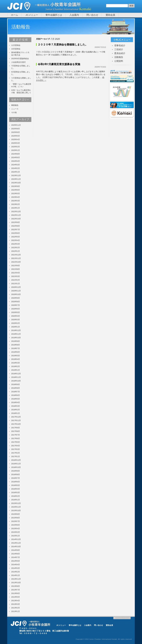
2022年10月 (16, 219)
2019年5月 (16, 356)
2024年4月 (16, 161)
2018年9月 (16, 384)
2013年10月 (16, 583)
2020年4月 (16, 316)
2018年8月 (16, 388)
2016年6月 (16, 482)
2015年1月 (16, 536)
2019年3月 (16, 363)
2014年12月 (16, 539)
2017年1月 (16, 456)
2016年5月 (16, 485)
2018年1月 (16, 413)
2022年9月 (16, 222)
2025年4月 (16, 139)
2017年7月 (16, 435)
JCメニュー (32, 15)
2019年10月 (16, 338)
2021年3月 (16, 276)
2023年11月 (16, 179)
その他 (14, 112)
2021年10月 (16, 262)
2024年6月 (16, 157)
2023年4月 (16, 197)
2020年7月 (16, 305)
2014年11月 (16, 543)
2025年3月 (16, 143)
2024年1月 (16, 172)
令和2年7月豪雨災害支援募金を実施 (59, 64)
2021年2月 (16, 280)
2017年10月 (16, 424)
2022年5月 (16, 237)
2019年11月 (16, 334)
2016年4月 (16, 489)
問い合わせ (92, 15)
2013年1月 (16, 611)
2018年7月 (16, 392)
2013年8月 (16, 586)
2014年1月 (16, 575)
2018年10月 (16, 381)
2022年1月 (16, 251)
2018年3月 (16, 406)
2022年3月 (16, 244)
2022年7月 (16, 230)
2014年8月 (16, 554)
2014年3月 (16, 568)
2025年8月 (16, 129)
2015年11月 (16, 507)
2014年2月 (16, 572)
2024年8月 (16, 154)
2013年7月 (16, 590)
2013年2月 (16, 608)
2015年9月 (16, 514)
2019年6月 (16, 352)
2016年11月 (16, 464)
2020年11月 (16, 291)
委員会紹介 (120, 53)
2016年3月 (16, 492)
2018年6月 (16, 395)
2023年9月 (16, 186)
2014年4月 (16, 565)
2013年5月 (16, 597)
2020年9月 (16, 298)
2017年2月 (16, 453)
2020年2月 (16, 323)
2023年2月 (16, 204)
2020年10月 (16, 294)
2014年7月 (16, 557)
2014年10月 (16, 547)
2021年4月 (16, 273)
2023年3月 (16, 201)
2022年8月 (16, 226)
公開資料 (119, 61)
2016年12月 (16, 460)
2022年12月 (16, 212)
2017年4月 (16, 446)
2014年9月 (16, 550)
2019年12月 (16, 330)
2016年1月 (16, 500)
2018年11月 (16, 377)
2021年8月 (16, 269)
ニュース (15, 109)
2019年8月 (16, 345)
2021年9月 (16, 266)
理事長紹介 (120, 46)
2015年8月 (16, 518)
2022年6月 (16, 233)
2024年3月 (16, 165)
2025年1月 (16, 150)
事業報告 (15, 105)
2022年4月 (16, 240)
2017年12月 (16, 417)
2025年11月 (16, 125)
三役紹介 (119, 49)
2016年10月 (16, 467)
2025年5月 (16, 136)
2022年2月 (16, 248)
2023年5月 (16, 193)
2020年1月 (16, 327)
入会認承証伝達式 (18, 62)
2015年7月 (16, 521)
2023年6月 (16, 190)
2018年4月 (16, 402)
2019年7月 (16, 348)
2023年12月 (16, 175)
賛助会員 (110, 15)
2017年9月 (16, 428)
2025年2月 (16, 147)
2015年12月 (16, 503)
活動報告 (119, 57)
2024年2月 (16, 168)
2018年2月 (16, 410)
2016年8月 (16, 474)
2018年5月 (16, 399)
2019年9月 (16, 341)
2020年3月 (16, 320)
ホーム (14, 15)
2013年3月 (16, 604)
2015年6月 (16, 525)
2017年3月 (16, 449)
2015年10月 (16, 511)
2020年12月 (16, 287)
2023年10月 (16, 183)
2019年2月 (16, 366)
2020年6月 (16, 309)
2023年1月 (16, 208)
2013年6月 (16, 593)
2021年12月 (16, 255)
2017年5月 (16, 442)
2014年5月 (16, 561)
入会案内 (74, 15)
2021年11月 (16, 258)
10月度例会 (16, 49)
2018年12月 (16, 374)
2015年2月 (16, 532)
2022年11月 (16, 215)
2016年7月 (16, 478)
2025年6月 (16, 132)
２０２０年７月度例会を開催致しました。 (63, 45)
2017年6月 (16, 438)
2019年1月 (16, 370)
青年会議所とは (54, 15)
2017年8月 (16, 431)
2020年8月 (16, 302)
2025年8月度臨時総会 (20, 59)
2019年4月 (16, 359)
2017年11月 (16, 420)
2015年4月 (16, 529)
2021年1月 (16, 284)
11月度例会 (16, 45)
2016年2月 (16, 496)
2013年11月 (16, 579)
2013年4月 (16, 601)
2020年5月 (16, 312)
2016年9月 (16, 471)
